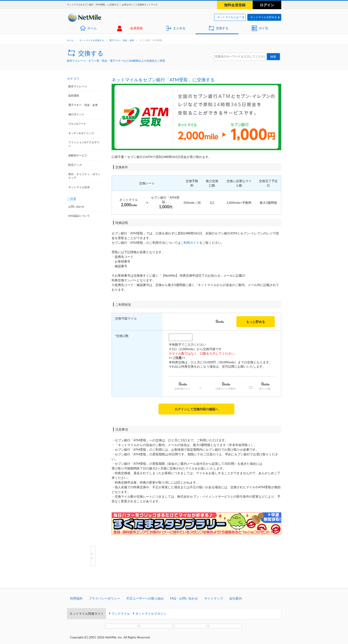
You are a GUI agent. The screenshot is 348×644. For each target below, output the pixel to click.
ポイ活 (263, 28)
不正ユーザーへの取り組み (145, 598)
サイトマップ (214, 598)
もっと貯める (256, 322)
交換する (222, 28)
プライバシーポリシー (104, 598)
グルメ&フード (77, 124)
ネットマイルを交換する (92, 40)
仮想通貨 (74, 96)
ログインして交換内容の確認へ (196, 409)
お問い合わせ (76, 207)
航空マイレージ (78, 86)
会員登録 (136, 28)
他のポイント (76, 114)
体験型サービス (78, 155)
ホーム (92, 28)
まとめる (179, 28)
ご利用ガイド (190, 243)
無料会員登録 (235, 5)
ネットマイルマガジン (151, 613)
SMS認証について (79, 216)
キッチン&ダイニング (81, 133)
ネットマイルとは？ (229, 17)
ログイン (267, 5)
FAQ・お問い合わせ (184, 598)
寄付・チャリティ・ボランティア (84, 176)
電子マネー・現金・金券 (122, 40)
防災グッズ (75, 165)
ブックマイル (121, 613)
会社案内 (235, 598)
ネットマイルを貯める (264, 17)
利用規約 (76, 598)
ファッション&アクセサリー (84, 144)
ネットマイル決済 (79, 187)
